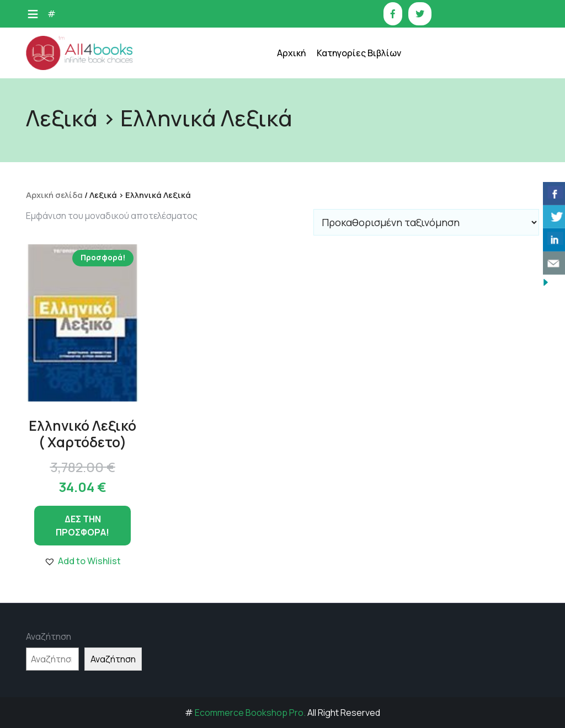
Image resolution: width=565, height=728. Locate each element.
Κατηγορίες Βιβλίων (359, 53)
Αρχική (291, 53)
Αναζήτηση (49, 636)
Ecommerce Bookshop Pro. (250, 713)
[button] (82, 561)
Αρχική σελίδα (54, 195)
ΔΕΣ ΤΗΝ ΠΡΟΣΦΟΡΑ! (82, 526)
